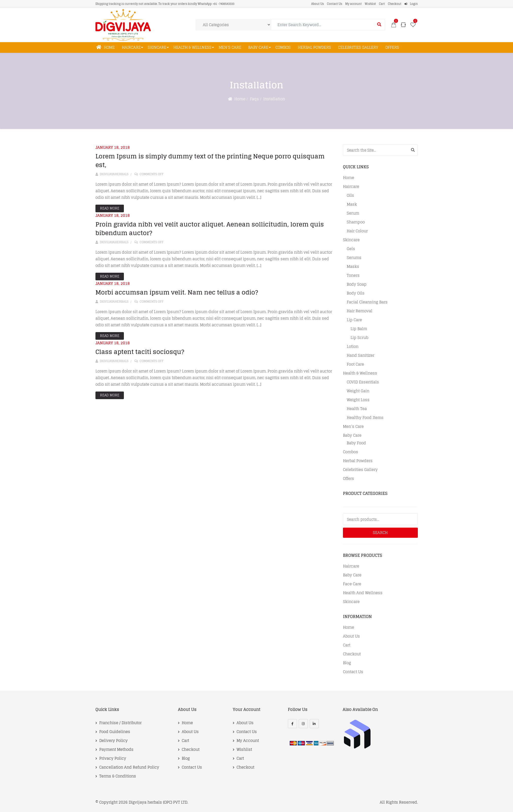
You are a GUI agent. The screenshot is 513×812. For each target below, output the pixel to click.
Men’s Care (230, 47)
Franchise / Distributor (120, 723)
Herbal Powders (314, 47)
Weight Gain (358, 391)
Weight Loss (358, 400)
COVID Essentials (363, 382)
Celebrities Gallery (358, 47)
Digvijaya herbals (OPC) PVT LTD (158, 802)
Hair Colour (357, 231)
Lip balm (359, 329)
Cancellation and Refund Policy (129, 767)
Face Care (352, 584)
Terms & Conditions (118, 776)
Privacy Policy (113, 758)
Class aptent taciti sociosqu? (140, 352)
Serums (354, 258)
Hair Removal (360, 311)
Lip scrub (359, 338)
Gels (351, 249)
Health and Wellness (363, 593)
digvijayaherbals (112, 174)
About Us (318, 4)
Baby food (356, 443)
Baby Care (258, 47)
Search (380, 533)
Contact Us (335, 4)
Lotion (353, 347)
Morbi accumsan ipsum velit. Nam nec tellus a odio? (177, 292)
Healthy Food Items (365, 418)
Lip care (354, 320)
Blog (347, 663)
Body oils (356, 293)
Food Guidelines (115, 732)
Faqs (254, 99)
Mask (352, 204)
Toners (353, 275)
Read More (110, 208)
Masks (353, 267)
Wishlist (370, 4)
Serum (353, 213)
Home (105, 47)
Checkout (395, 4)
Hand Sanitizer (361, 355)
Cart (382, 4)
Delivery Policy (113, 741)
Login (411, 4)
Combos (283, 47)
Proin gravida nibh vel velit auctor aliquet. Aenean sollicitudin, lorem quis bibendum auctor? (210, 229)
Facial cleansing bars (367, 302)
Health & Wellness (192, 47)
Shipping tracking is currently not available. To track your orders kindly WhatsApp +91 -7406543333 (165, 4)
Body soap (357, 284)
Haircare (131, 47)
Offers (392, 47)
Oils (350, 196)
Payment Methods (116, 750)
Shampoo (356, 222)
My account (353, 4)
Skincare (157, 47)
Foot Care (355, 364)
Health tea (357, 409)
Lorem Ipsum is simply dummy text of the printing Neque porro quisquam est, (210, 161)
